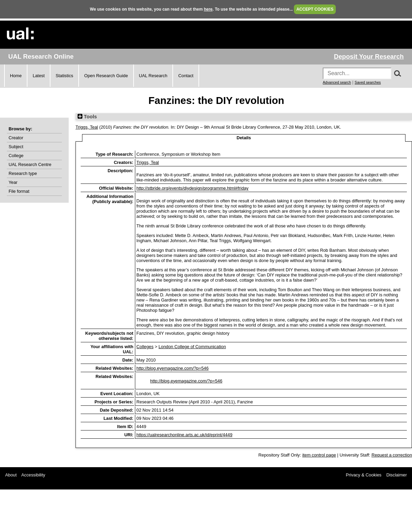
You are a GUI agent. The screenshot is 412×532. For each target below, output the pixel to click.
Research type (23, 173)
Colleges (145, 347)
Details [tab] (244, 138)
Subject (16, 147)
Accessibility (33, 475)
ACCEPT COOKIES (315, 9)
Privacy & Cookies (364, 475)
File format (19, 191)
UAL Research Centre (30, 164)
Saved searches (368, 82)
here (208, 9)
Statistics (64, 76)
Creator (16, 138)
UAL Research (153, 76)
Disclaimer (397, 475)
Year (13, 182)
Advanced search (337, 82)
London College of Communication (192, 347)
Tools (87, 117)
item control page (319, 455)
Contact (186, 76)
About (11, 475)
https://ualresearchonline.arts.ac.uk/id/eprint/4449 (184, 435)
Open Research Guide (106, 76)
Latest (39, 76)
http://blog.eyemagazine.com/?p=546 (172, 368)
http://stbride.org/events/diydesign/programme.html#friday (192, 188)
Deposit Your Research (369, 56)
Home (16, 76)
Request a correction (392, 455)
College (16, 156)
